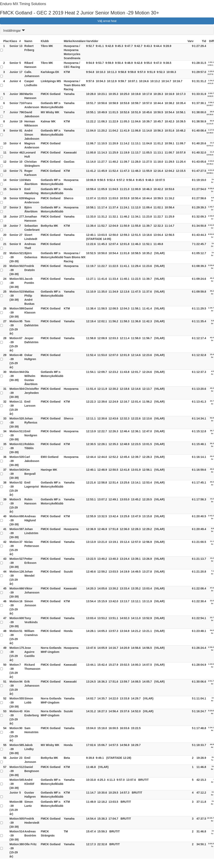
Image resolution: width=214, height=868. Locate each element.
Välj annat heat (107, 21)
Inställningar (14, 31)
